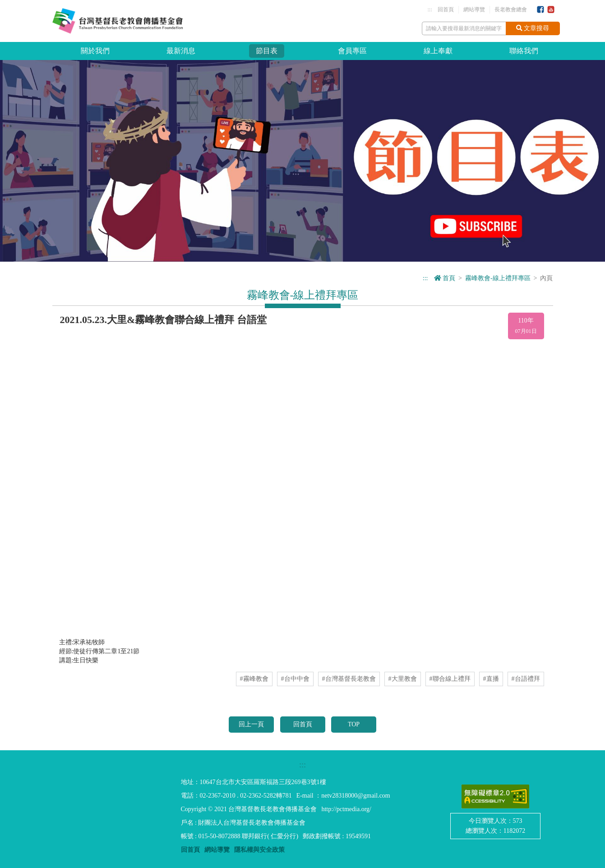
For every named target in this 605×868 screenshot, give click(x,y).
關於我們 (95, 51)
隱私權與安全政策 (259, 850)
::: (430, 9)
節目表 (267, 51)
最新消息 (181, 51)
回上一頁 (251, 724)
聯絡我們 (524, 51)
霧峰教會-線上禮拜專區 (498, 278)
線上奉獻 (438, 51)
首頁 (445, 278)
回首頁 (446, 9)
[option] (302, 161)
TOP (354, 724)
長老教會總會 (511, 9)
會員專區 (352, 51)
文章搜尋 (533, 28)
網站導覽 (474, 9)
